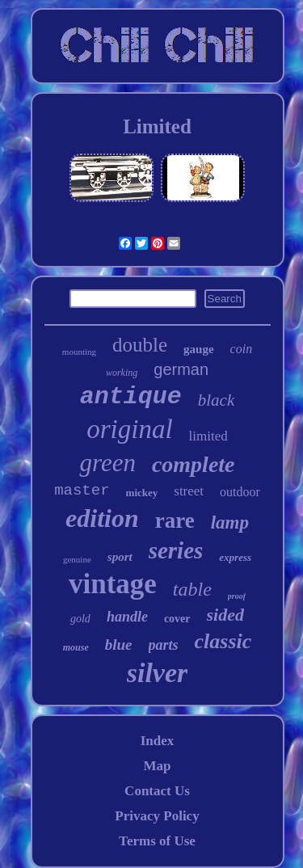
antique (131, 397)
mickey (142, 493)
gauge (199, 349)
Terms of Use (157, 841)
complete (194, 464)
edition (102, 518)
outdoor (240, 492)
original (129, 429)
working (122, 373)
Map (157, 766)
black (216, 400)
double (140, 345)
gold (80, 619)
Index (158, 741)
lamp (230, 522)
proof (237, 596)
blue (119, 645)
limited (208, 436)
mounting (79, 352)
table (192, 589)
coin (242, 349)
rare (175, 520)
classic (223, 641)
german (181, 369)
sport (120, 557)
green (107, 463)
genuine (77, 559)
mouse (76, 647)
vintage (113, 584)
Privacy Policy (157, 816)
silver (158, 673)
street (189, 491)
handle (127, 617)
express (235, 557)
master (82, 491)
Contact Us (157, 791)
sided (225, 615)
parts (164, 645)
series (176, 550)
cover (177, 619)
